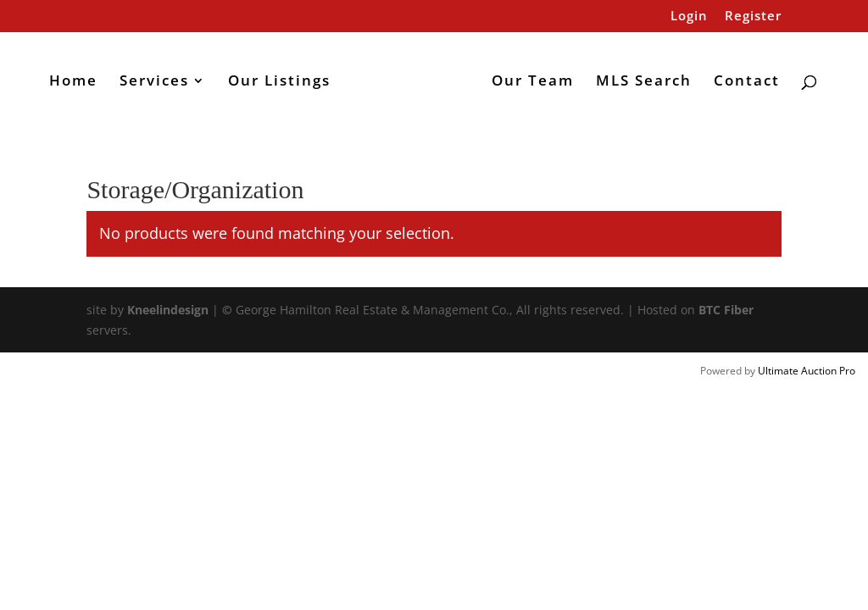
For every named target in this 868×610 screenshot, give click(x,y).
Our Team (533, 82)
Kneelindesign (168, 310)
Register (753, 17)
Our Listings (279, 82)
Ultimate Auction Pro (807, 371)
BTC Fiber (726, 310)
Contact (747, 82)
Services (154, 82)
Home (73, 82)
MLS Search (644, 82)
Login (689, 17)
